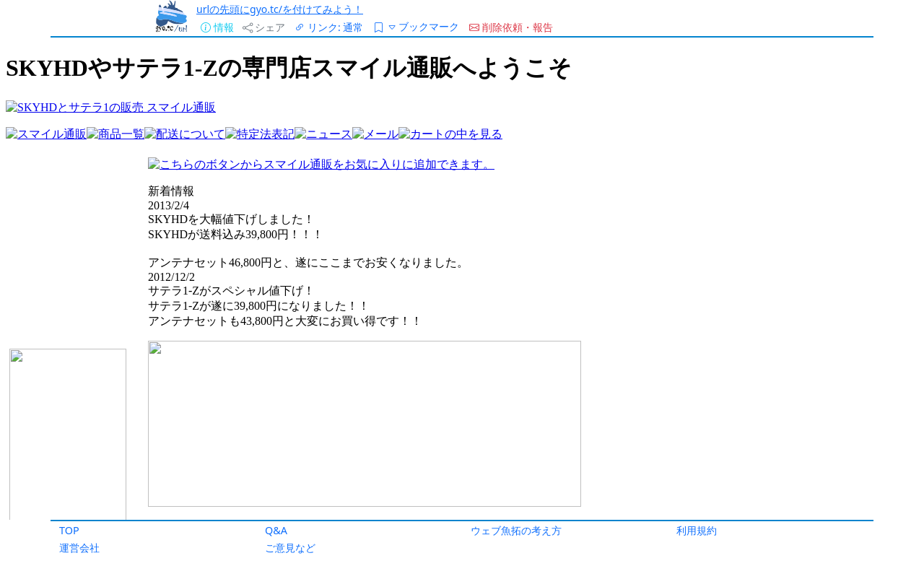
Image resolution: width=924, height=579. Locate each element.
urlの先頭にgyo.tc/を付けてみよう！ (280, 9)
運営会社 (79, 548)
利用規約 (697, 530)
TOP (69, 530)
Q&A (276, 530)
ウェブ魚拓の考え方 (516, 530)
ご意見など (290, 548)
